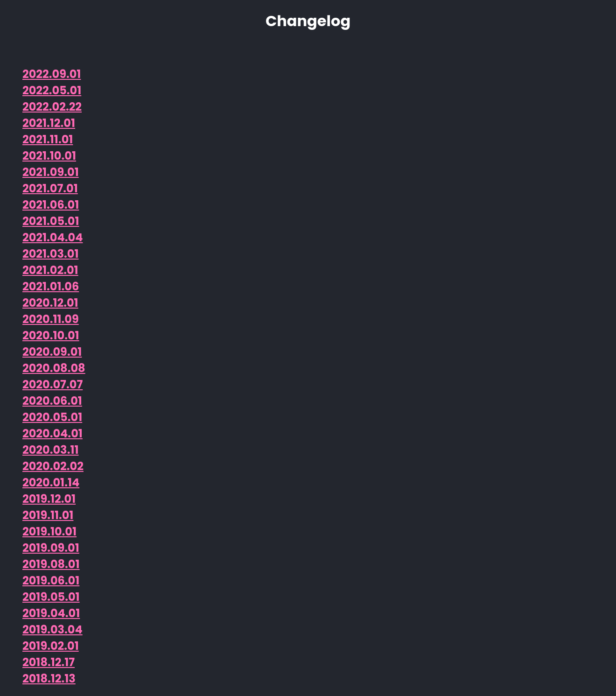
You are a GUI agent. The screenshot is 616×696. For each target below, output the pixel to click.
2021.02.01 (50, 270)
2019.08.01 (51, 564)
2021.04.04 (52, 237)
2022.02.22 (52, 107)
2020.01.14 (51, 482)
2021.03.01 (50, 254)
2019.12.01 (49, 499)
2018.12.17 (49, 662)
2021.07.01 (50, 188)
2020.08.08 (54, 368)
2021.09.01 (51, 172)
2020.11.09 (51, 319)
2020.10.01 (51, 335)
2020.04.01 (52, 433)
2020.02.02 (53, 466)
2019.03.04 (52, 629)
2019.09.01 (51, 548)
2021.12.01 (49, 123)
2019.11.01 (48, 515)
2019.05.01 (51, 597)
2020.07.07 (52, 384)
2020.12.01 (50, 303)
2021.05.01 (51, 221)
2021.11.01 (48, 139)
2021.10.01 (49, 156)
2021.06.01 (51, 205)
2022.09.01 (52, 74)
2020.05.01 (52, 417)
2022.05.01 (52, 90)
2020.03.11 (50, 450)
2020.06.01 (52, 401)
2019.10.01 (49, 531)
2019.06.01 (51, 580)
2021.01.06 (51, 286)
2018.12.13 (49, 678)
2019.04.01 (51, 613)
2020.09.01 (52, 352)
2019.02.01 (51, 646)
